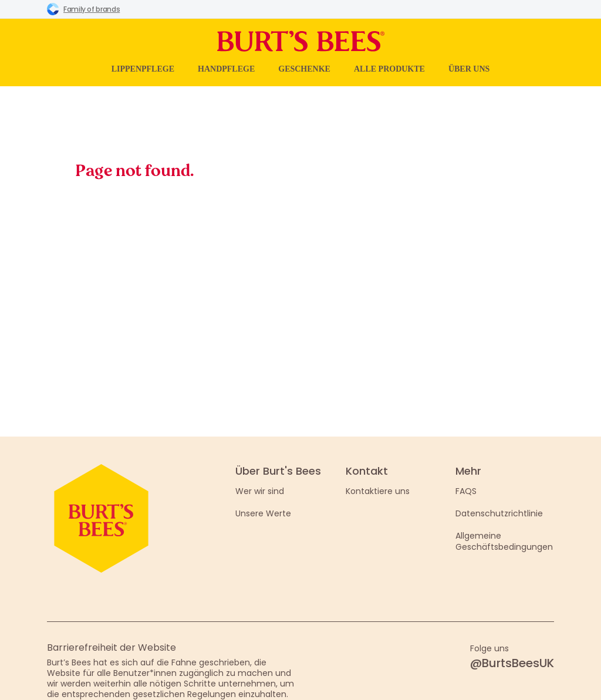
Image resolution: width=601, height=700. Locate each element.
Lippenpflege (143, 69)
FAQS (466, 491)
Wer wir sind (260, 491)
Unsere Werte (263, 513)
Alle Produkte (389, 69)
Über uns (469, 69)
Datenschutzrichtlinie (499, 513)
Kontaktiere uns (378, 491)
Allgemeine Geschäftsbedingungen (504, 541)
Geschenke (304, 69)
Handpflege (226, 69)
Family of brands (83, 9)
